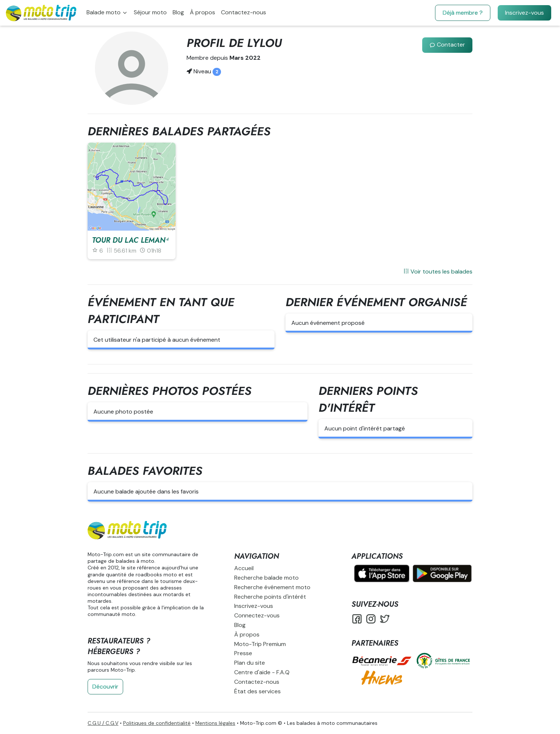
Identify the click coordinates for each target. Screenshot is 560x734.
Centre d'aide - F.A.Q (262, 672)
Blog (178, 12)
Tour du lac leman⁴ (130, 240)
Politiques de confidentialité (157, 723)
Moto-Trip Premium (260, 644)
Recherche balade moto (266, 578)
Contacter (447, 45)
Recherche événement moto (272, 587)
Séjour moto (150, 12)
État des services (257, 691)
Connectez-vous (257, 615)
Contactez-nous (244, 12)
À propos (202, 12)
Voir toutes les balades (438, 271)
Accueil (244, 568)
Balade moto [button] (104, 12)
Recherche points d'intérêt (270, 597)
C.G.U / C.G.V (103, 723)
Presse (243, 653)
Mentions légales (215, 723)
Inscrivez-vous (524, 13)
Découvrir (105, 687)
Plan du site (250, 663)
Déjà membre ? (463, 13)
